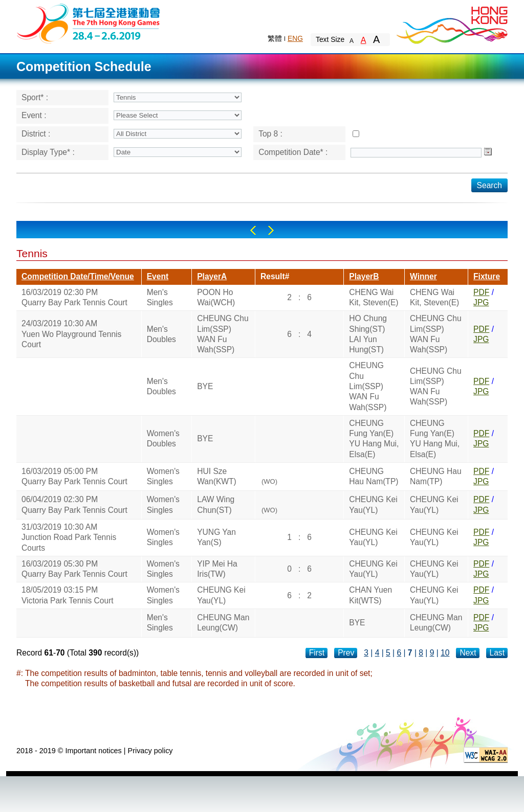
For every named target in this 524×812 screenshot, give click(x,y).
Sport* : (35, 97)
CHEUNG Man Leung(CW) (223, 623)
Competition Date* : (293, 152)
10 (445, 653)
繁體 (275, 38)
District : (36, 134)
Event (158, 276)
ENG (295, 38)
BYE (205, 386)
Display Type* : (48, 152)
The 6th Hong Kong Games (89, 23)
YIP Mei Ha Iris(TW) (217, 569)
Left (253, 230)
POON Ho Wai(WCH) (216, 297)
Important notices (93, 751)
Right (271, 230)
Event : (34, 115)
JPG (481, 302)
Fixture (487, 276)
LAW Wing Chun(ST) (216, 504)
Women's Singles (163, 476)
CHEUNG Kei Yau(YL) (373, 504)
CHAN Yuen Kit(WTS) (370, 595)
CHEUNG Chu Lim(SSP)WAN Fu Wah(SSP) (223, 334)
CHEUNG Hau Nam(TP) (374, 476)
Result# (275, 276)
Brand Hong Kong (451, 23)
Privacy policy (150, 751)
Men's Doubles (161, 334)
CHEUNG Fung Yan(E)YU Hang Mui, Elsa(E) (374, 439)
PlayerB (364, 276)
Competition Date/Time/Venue (78, 276)
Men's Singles (160, 297)
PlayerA (212, 276)
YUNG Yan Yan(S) (216, 537)
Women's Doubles (163, 438)
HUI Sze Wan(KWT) (217, 476)
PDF (481, 292)
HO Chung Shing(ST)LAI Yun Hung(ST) (368, 334)
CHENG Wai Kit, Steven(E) (374, 297)
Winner (423, 276)
